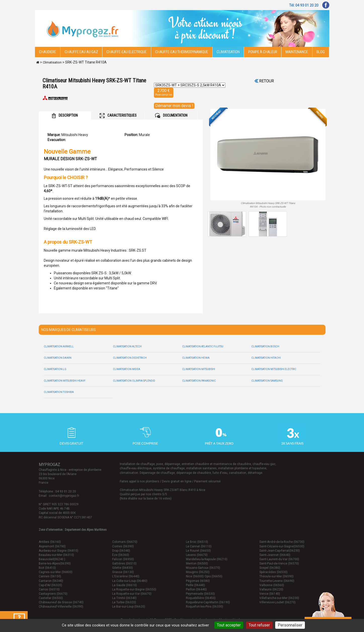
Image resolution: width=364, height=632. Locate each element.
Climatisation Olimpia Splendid (134, 381)
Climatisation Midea (127, 369)
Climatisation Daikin (58, 358)
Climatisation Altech (127, 346)
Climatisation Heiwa (196, 358)
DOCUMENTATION (171, 116)
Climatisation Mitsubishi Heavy (65, 381)
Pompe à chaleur (263, 52)
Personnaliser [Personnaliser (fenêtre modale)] (290, 625)
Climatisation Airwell (59, 346)
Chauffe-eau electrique (127, 52)
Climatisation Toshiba (59, 392)
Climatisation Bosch (265, 346)
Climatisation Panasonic (199, 381)
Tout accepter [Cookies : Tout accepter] (229, 625)
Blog (321, 52)
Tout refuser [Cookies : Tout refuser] (259, 625)
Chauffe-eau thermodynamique (182, 52)
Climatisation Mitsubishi (199, 369)
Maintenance (297, 52)
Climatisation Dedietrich (130, 358)
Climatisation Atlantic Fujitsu (203, 346)
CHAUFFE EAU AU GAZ (81, 52)
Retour (264, 81)
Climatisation (228, 52)
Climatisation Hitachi (266, 358)
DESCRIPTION (65, 116)
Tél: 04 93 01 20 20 (304, 5)
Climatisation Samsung (267, 381)
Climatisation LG (55, 369)
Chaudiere (48, 52)
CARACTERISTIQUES (118, 116)
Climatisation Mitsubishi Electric (274, 369)
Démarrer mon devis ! (174, 106)
